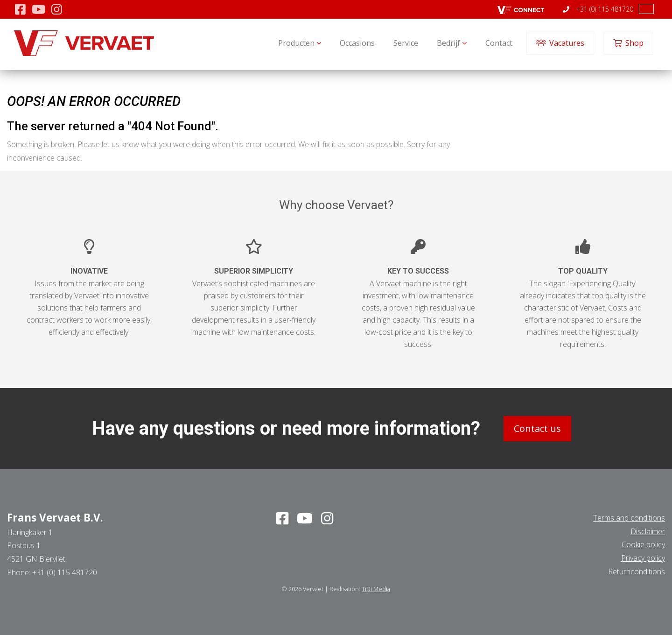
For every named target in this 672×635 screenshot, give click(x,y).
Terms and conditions (629, 518)
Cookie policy (643, 544)
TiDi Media (376, 589)
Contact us (537, 428)
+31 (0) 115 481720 (598, 9)
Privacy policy (643, 558)
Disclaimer (648, 531)
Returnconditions (637, 571)
